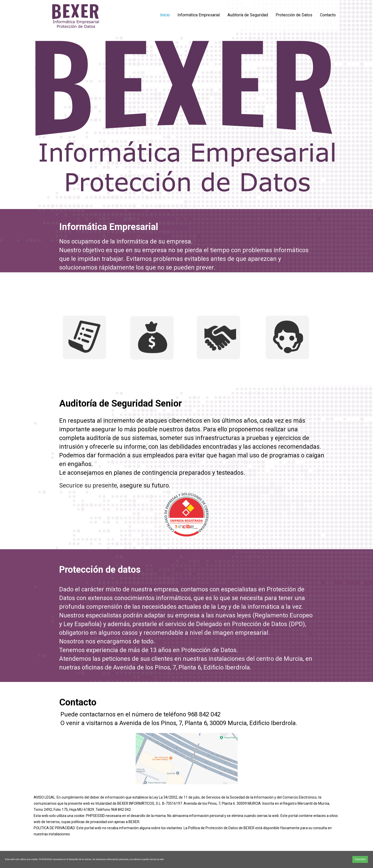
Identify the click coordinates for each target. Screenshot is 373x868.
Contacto (328, 15)
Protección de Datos (294, 15)
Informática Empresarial (199, 15)
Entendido (360, 859)
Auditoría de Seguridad (248, 15)
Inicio (165, 15)
